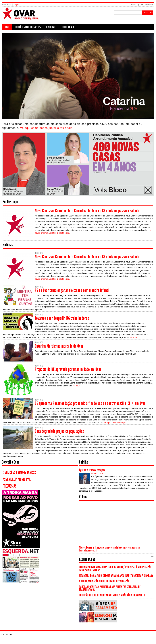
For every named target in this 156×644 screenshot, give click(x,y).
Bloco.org (135, 5)
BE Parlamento (147, 5)
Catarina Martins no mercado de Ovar (59, 346)
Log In (16, 5)
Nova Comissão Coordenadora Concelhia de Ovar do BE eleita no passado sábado (87, 211)
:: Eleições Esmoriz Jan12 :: (19, 472)
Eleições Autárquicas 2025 (28, 27)
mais (153, 556)
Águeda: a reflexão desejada (92, 470)
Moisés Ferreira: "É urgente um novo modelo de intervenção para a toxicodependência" (110, 549)
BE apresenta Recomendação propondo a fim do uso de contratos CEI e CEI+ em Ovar (90, 403)
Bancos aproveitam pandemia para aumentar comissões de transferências (110, 588)
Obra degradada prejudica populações (59, 431)
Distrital (51, 27)
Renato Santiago (99, 474)
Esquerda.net (67, 27)
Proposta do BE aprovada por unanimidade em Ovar (68, 369)
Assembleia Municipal (17, 479)
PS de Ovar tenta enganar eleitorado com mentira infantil (72, 290)
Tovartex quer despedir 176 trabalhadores (62, 318)
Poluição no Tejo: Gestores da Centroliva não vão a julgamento (112, 595)
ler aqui (133, 337)
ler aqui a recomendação (115, 423)
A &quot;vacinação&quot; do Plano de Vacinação (104, 581)
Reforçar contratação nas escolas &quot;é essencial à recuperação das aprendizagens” (115, 569)
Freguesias (10, 486)
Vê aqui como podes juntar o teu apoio (46, 128)
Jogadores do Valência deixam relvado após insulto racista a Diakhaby (116, 576)
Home (7, 27)
